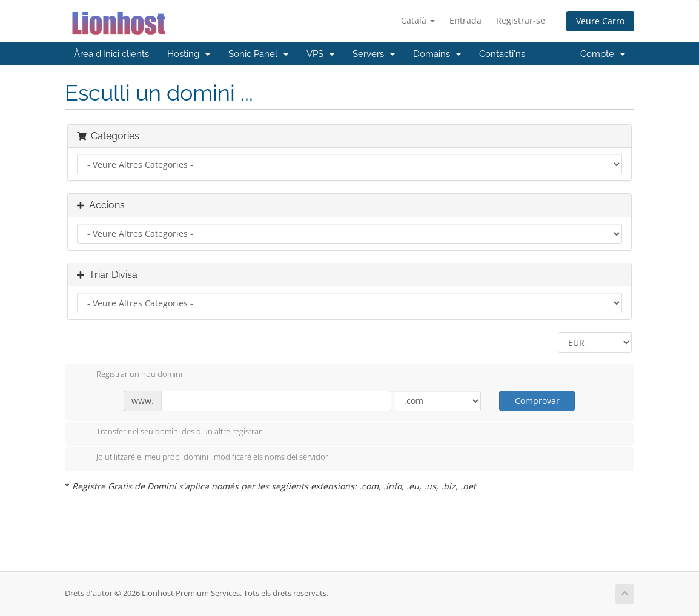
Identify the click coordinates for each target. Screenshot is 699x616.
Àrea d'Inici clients (111, 54)
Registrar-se (521, 20)
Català (418, 20)
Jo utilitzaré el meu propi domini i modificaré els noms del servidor (203, 458)
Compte (603, 54)
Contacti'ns (502, 54)
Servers (374, 54)
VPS (320, 54)
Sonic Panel (258, 54)
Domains (437, 54)
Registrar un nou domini (130, 375)
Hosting (189, 54)
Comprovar (537, 401)
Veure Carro (600, 21)
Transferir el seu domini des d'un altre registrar (169, 432)
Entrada (465, 20)
